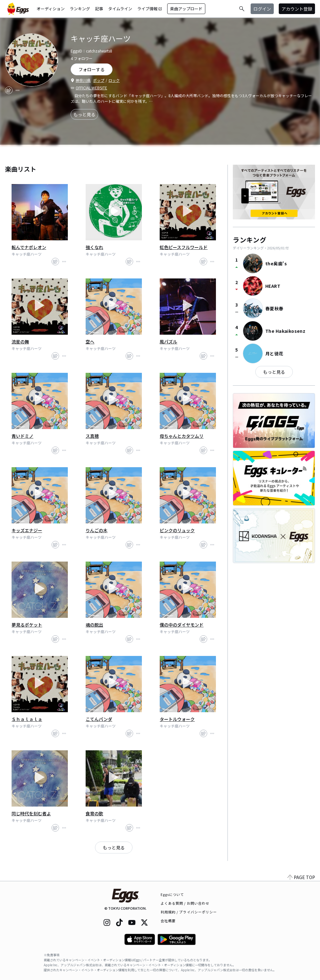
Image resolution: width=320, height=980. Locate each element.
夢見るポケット (27, 625)
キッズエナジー (27, 530)
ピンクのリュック (177, 530)
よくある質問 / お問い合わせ (185, 903)
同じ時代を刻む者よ (31, 813)
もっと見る (84, 114)
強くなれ (94, 247)
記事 (99, 9)
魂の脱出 (94, 625)
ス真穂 (92, 436)
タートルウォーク (177, 719)
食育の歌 (94, 813)
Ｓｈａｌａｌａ (27, 719)
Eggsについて (172, 894)
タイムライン (120, 9)
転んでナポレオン (29, 247)
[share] (9, 90)
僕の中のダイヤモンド (182, 625)
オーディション (51, 9)
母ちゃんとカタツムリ (182, 436)
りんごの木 (97, 530)
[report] (17, 90)
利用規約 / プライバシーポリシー (189, 912)
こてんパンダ (99, 719)
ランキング (80, 9)
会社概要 (168, 921)
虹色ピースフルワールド (184, 247)
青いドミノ (22, 436)
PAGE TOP (301, 877)
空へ (90, 342)
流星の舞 (20, 342)
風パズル (168, 342)
